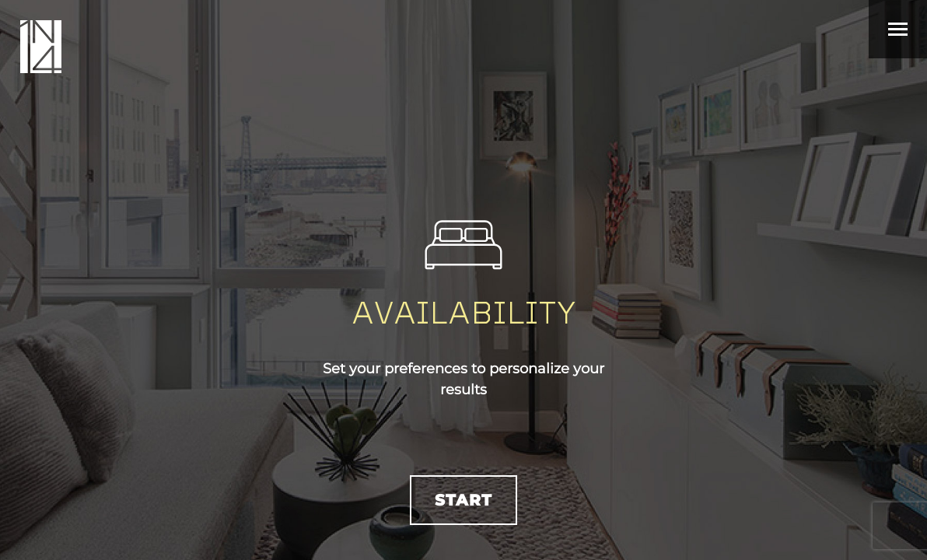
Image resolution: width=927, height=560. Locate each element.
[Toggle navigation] (898, 29)
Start (463, 500)
